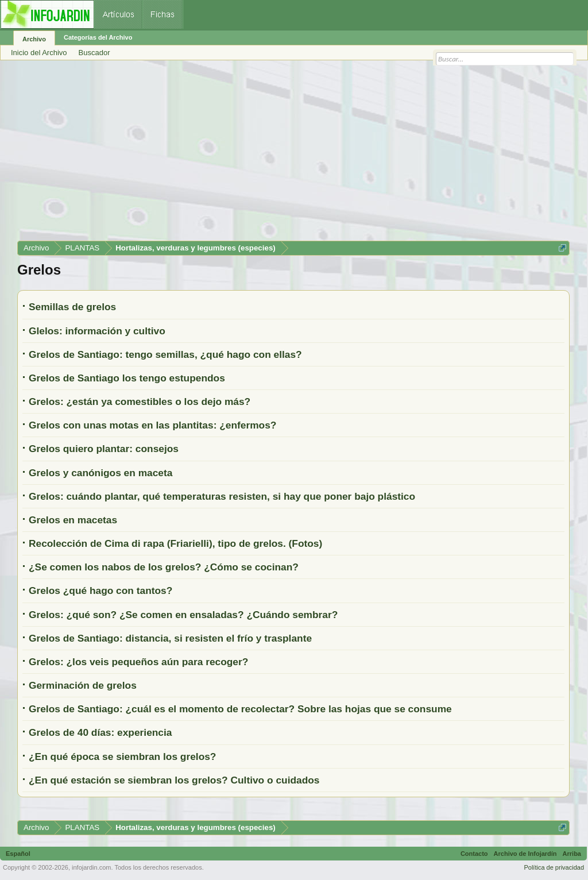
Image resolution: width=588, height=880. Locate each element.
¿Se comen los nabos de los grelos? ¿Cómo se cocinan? (164, 567)
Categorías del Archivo (98, 37)
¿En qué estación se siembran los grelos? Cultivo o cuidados (174, 780)
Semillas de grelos (72, 307)
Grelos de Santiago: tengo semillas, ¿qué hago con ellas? (165, 354)
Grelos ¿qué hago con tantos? (100, 590)
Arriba (572, 854)
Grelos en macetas (73, 520)
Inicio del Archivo (39, 53)
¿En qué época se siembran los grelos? (122, 757)
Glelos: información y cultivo (97, 331)
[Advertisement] (293, 155)
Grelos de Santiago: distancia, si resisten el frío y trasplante (170, 638)
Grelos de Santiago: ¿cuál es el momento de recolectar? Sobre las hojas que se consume (240, 709)
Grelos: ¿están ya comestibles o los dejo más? (140, 402)
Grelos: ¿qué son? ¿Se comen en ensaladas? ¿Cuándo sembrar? (183, 615)
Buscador (94, 53)
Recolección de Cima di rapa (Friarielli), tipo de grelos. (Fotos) (175, 543)
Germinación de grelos (83, 685)
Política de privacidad (554, 867)
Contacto (474, 854)
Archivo (34, 39)
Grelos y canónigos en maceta (100, 473)
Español (18, 854)
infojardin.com (91, 867)
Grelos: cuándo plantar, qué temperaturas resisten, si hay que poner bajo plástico (222, 496)
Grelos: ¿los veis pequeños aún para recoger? (138, 662)
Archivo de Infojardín (525, 854)
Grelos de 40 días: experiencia (100, 732)
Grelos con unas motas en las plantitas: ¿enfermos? (152, 425)
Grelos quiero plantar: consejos (104, 449)
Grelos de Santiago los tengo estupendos (127, 378)
